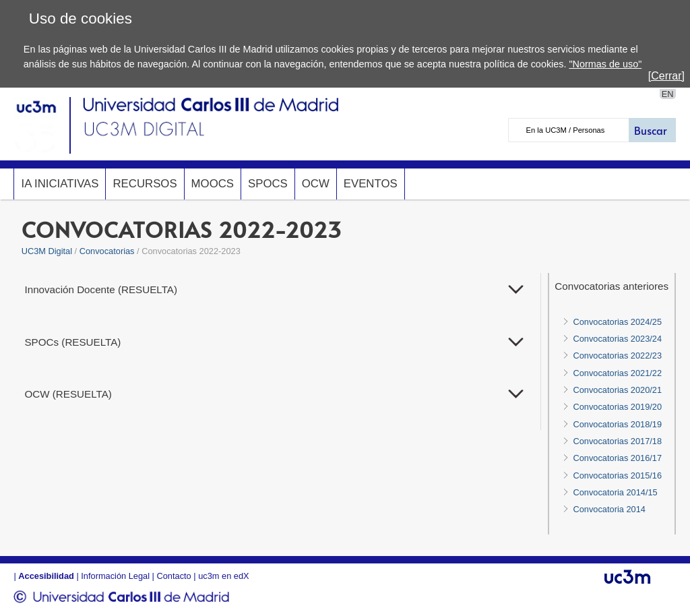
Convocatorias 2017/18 (617, 441)
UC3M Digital (47, 251)
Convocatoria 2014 (609, 509)
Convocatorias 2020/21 (617, 390)
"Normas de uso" (605, 64)
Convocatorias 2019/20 (617, 407)
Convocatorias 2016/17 (617, 458)
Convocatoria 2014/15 (615, 492)
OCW (316, 184)
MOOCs (213, 184)
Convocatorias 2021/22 (617, 373)
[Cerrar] (666, 76)
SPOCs (268, 184)
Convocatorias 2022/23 (617, 356)
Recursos (145, 184)
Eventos (371, 184)
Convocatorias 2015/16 (617, 475)
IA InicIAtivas (60, 184)
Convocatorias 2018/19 (617, 424)
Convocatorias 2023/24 (617, 339)
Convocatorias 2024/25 (617, 322)
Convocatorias (107, 251)
